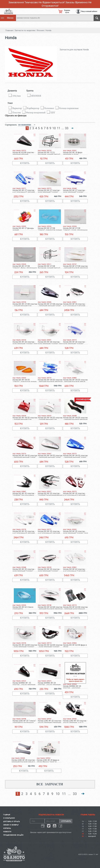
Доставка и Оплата (12, 821)
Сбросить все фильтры (16, 116)
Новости (7, 832)
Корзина (7, 828)
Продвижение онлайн (13, 835)
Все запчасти (50, 784)
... (63, 128)
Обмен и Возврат (11, 825)
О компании (9, 818)
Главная (7, 815)
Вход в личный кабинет (89, 11)
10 (54, 128)
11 (59, 128)
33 (67, 128)
